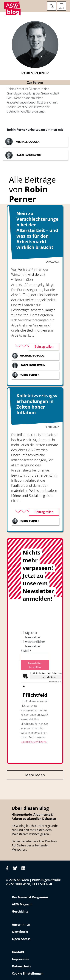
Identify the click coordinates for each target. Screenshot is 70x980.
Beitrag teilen (44, 347)
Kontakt (18, 952)
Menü (62, 8)
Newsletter (20, 932)
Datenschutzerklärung (34, 742)
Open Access (21, 939)
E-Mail (26, 651)
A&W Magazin (22, 904)
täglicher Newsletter (33, 635)
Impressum (20, 959)
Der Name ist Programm (30, 897)
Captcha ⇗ (58, 681)
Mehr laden (35, 775)
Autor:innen (21, 925)
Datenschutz (21, 966)
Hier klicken (48, 677)
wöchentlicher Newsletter (35, 644)
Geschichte (20, 911)
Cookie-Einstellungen (28, 973)
